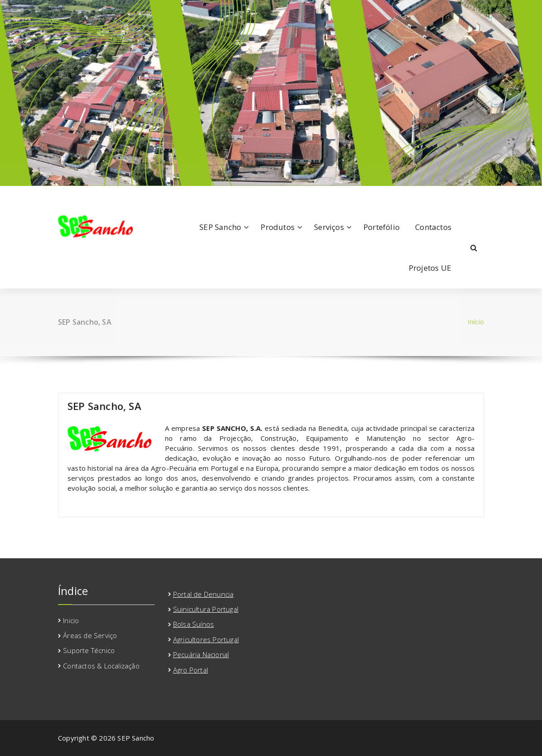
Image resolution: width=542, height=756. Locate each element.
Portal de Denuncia (203, 594)
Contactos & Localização (101, 666)
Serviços (329, 227)
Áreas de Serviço (90, 635)
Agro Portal (191, 670)
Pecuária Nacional (201, 654)
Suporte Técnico (89, 650)
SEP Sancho (220, 227)
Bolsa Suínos (194, 624)
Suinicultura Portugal (206, 609)
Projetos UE (430, 268)
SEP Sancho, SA (104, 406)
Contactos (433, 227)
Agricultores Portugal (206, 639)
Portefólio (382, 227)
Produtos (278, 227)
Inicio (71, 620)
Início (476, 322)
